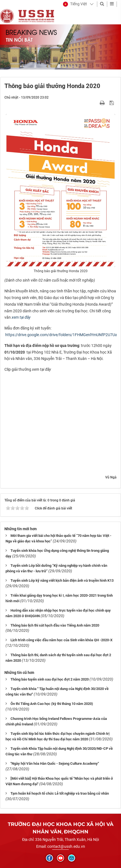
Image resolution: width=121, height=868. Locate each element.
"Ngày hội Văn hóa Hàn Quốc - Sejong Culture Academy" (55, 763)
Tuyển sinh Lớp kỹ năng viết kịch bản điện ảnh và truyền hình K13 (62, 580)
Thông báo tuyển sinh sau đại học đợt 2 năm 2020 (50, 679)
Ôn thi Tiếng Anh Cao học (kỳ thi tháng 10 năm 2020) (52, 704)
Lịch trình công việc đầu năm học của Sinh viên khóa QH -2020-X (61, 640)
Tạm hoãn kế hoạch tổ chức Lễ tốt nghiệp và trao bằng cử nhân (60, 793)
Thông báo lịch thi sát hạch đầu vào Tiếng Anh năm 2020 (55, 625)
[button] (75, 4)
